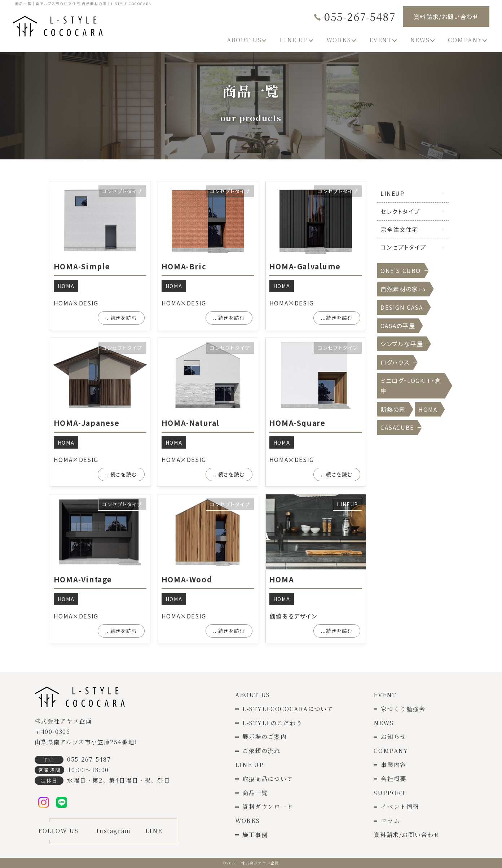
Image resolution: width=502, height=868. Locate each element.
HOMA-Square (298, 423)
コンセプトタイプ (122, 191)
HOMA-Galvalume (305, 266)
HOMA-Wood (187, 579)
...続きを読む (121, 318)
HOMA (66, 286)
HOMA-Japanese (87, 423)
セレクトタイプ (400, 211)
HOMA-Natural (191, 423)
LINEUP (347, 504)
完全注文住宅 (400, 229)
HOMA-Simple (82, 266)
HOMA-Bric (184, 266)
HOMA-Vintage (83, 579)
